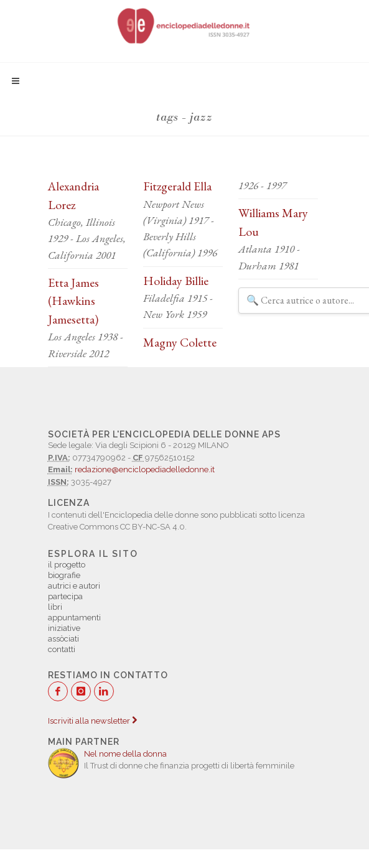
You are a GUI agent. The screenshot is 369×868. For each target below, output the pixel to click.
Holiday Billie (176, 281)
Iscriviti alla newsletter (92, 721)
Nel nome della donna (125, 754)
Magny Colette (180, 342)
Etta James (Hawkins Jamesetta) (73, 301)
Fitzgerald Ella (177, 186)
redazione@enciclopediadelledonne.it (145, 469)
